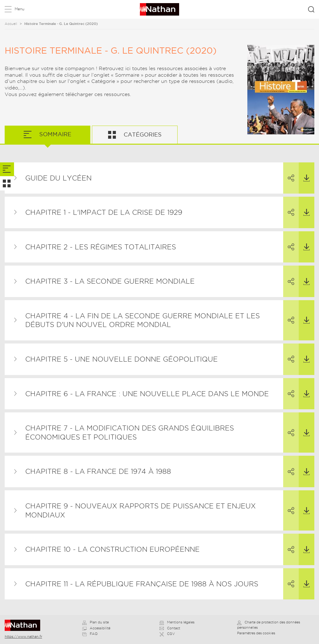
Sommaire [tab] (55, 134)
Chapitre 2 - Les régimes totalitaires (101, 247)
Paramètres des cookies (256, 633)
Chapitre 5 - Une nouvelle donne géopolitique (121, 359)
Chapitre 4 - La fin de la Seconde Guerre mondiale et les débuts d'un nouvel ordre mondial (143, 320)
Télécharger (304, 172)
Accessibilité (96, 628)
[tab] (7, 169)
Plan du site (95, 622)
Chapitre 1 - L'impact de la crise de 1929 (104, 212)
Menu (19, 9)
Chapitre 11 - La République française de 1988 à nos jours (142, 584)
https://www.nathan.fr (23, 637)
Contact (170, 628)
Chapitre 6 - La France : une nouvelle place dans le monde (147, 394)
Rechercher (311, 9)
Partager (289, 172)
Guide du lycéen (58, 178)
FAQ (90, 634)
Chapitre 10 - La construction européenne (112, 549)
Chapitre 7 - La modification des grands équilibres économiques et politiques (130, 433)
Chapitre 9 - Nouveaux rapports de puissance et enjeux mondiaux (140, 510)
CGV (167, 634)
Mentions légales (177, 622)
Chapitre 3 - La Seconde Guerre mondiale (110, 281)
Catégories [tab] (142, 135)
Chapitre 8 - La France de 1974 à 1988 (98, 471)
